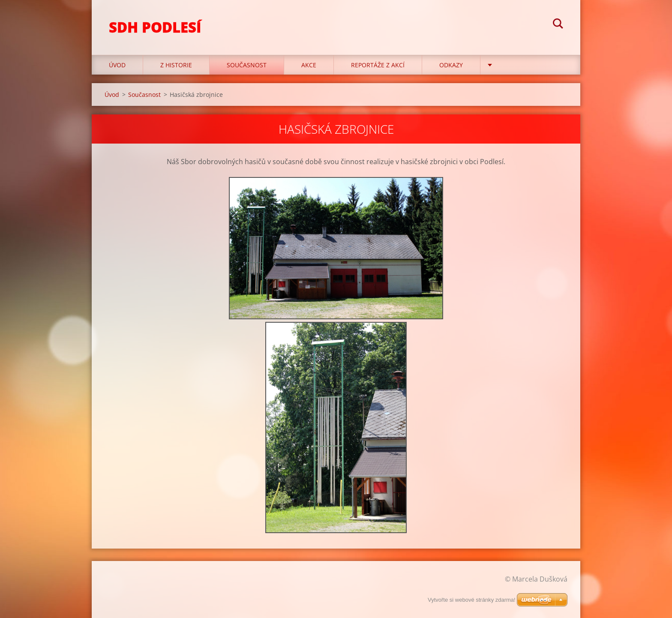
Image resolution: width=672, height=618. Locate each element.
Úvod (117, 65)
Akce (309, 65)
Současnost (247, 65)
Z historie (176, 65)
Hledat (558, 25)
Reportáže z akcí (378, 65)
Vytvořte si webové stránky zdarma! (472, 600)
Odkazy (451, 65)
